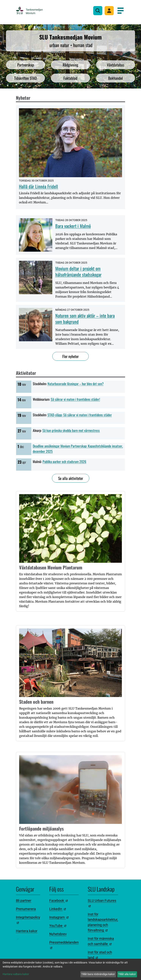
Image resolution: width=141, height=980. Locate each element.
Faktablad (70, 78)
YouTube (58, 926)
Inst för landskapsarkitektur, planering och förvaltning (103, 922)
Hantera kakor (27, 931)
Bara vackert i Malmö (73, 226)
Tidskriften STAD (25, 78)
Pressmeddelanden (64, 945)
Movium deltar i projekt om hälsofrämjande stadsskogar (78, 271)
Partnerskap (26, 65)
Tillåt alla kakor (127, 974)
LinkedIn (58, 909)
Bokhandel (116, 78)
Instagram (59, 917)
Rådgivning (70, 65)
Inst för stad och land (100, 955)
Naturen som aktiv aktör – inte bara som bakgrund (85, 318)
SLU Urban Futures (102, 903)
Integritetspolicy (28, 920)
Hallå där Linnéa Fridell (38, 186)
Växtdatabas (116, 65)
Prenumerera (26, 909)
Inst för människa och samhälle (101, 941)
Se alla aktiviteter (71, 478)
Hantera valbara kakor (16, 974)
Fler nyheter (70, 356)
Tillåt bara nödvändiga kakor (98, 974)
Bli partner (24, 901)
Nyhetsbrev (58, 934)
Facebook (59, 901)
